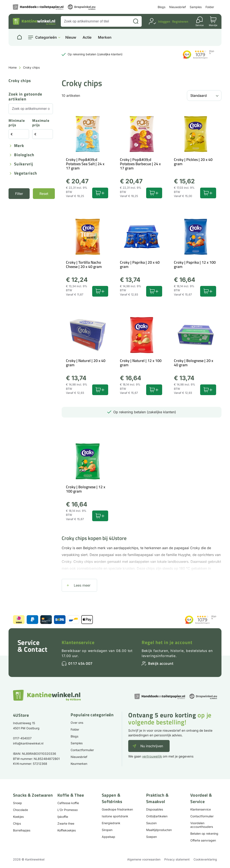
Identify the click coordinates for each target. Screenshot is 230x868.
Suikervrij (24, 164)
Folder (210, 7)
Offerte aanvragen (203, 840)
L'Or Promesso (68, 810)
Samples (196, 7)
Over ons (77, 723)
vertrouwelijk (152, 756)
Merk (19, 146)
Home (13, 67)
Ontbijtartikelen (157, 816)
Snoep (17, 803)
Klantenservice (78, 642)
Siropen (107, 830)
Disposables (155, 809)
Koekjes (18, 817)
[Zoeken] (136, 21)
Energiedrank (111, 823)
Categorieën (46, 37)
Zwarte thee (66, 823)
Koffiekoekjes (67, 830)
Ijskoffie (63, 817)
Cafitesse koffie (68, 803)
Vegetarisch (26, 173)
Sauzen (151, 823)
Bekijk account (161, 663)
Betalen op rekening (204, 833)
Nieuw (71, 38)
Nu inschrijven (152, 746)
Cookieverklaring (205, 859)
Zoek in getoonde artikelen (25, 97)
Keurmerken (79, 764)
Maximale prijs (41, 123)
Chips (17, 823)
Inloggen (164, 21)
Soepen (151, 837)
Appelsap (108, 837)
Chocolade (20, 810)
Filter (19, 194)
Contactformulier (82, 750)
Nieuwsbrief (178, 7)
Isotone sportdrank (115, 816)
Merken (105, 38)
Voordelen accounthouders (202, 825)
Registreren (180, 21)
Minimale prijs (17, 123)
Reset (44, 194)
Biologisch (24, 155)
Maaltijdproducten (159, 830)
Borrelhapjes (22, 830)
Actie (87, 38)
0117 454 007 (80, 663)
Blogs (162, 7)
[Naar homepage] (19, 37)
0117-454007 (22, 738)
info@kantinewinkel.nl (28, 743)
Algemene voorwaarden (144, 859)
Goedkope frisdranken (117, 809)
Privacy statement (177, 859)
